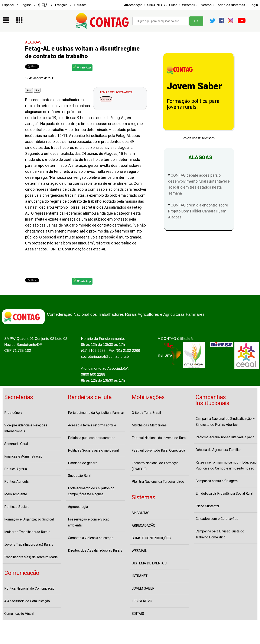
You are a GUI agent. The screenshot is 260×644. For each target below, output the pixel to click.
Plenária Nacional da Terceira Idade (158, 482)
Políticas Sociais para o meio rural (93, 450)
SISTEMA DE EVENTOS (149, 563)
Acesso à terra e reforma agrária (92, 425)
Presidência (13, 413)
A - (37, 90)
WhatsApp (82, 67)
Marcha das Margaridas (149, 425)
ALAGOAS (33, 42)
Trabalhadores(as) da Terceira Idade (31, 557)
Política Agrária (16, 469)
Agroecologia (78, 507)
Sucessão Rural (80, 476)
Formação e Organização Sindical (29, 519)
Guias (173, 5)
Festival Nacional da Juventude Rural (159, 438)
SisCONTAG (156, 5)
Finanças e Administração (23, 456)
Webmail (188, 5)
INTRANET (140, 576)
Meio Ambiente (16, 494)
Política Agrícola (16, 482)
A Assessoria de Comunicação (27, 601)
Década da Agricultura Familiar (218, 450)
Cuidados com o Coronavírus (217, 519)
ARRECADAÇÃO (144, 526)
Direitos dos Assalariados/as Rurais (95, 550)
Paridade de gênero (83, 463)
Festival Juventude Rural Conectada (158, 450)
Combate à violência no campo (91, 538)
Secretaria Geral (16, 444)
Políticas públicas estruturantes (92, 438)
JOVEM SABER (143, 588)
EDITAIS (138, 614)
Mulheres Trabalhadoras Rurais (27, 532)
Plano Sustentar (207, 506)
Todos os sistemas (231, 5)
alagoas (106, 99)
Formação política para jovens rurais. (193, 104)
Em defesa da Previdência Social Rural (224, 494)
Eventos (206, 5)
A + (29, 90)
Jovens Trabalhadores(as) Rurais (29, 544)
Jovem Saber (194, 86)
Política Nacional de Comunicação (29, 588)
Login (254, 5)
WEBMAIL (139, 551)
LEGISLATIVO (142, 601)
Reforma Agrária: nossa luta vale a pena (225, 437)
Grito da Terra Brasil (146, 413)
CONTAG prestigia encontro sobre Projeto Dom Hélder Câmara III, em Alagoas (198, 211)
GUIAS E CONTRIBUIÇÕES (151, 538)
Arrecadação (133, 5)
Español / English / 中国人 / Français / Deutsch (44, 5)
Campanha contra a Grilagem (217, 481)
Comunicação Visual (19, 614)
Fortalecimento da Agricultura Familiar (96, 413)
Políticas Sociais (17, 507)
